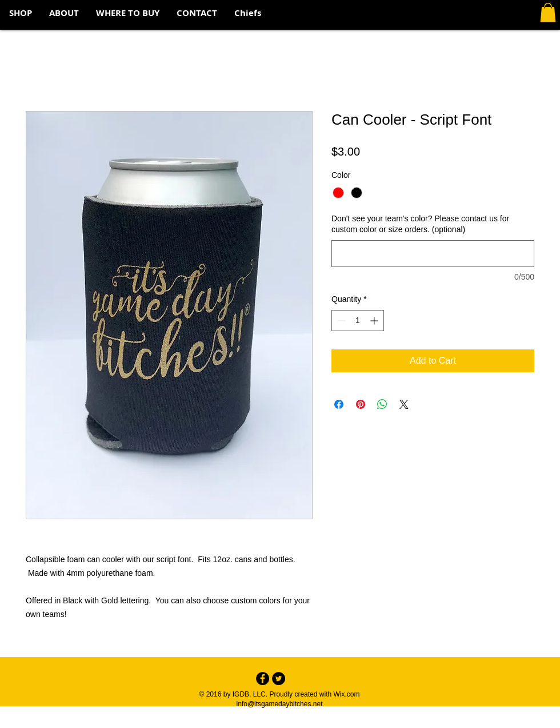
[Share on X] (404, 404)
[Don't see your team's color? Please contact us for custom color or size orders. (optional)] (433, 254)
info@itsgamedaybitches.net (280, 704)
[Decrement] (340, 321)
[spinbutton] (358, 321)
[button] (548, 12)
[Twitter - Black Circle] (279, 679)
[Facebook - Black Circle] (263, 679)
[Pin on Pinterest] (361, 404)
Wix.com (346, 694)
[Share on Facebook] (339, 404)
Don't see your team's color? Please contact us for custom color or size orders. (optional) (420, 224)
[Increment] (375, 321)
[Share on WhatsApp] (382, 404)
